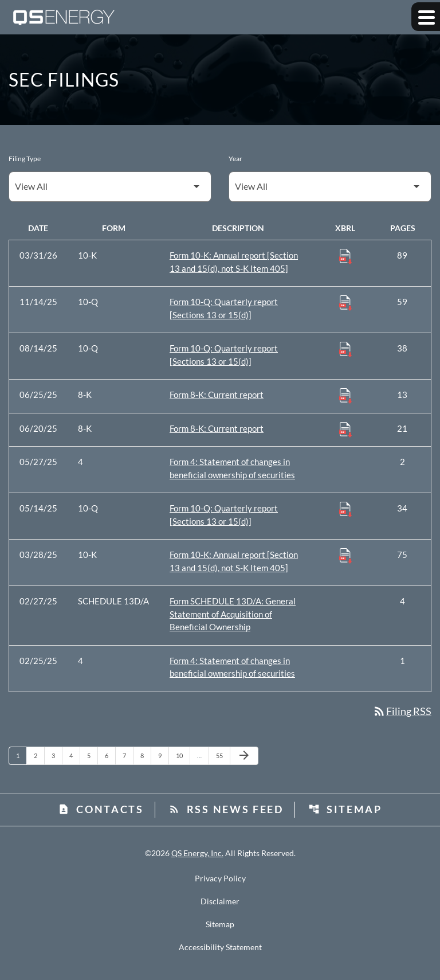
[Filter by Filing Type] (110, 187)
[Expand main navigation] (426, 17)
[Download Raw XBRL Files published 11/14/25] (345, 302)
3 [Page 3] (57, 755)
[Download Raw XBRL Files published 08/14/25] (345, 349)
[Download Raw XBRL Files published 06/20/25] (345, 429)
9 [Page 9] (163, 755)
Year (235, 159)
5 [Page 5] (92, 755)
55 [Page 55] (223, 755)
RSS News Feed (226, 809)
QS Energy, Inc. (197, 853)
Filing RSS (402, 711)
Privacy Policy (220, 879)
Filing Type (25, 159)
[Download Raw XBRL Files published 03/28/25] (345, 555)
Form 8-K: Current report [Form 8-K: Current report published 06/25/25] (217, 395)
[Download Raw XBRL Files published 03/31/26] (345, 256)
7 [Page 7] (128, 755)
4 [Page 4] (74, 755)
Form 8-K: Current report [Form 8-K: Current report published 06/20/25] (217, 428)
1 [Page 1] (21, 755)
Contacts (101, 809)
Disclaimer (220, 901)
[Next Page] (244, 756)
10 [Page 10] (182, 755)
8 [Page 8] (146, 755)
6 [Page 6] (110, 755)
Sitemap (345, 809)
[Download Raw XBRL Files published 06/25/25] (345, 395)
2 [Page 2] (39, 755)
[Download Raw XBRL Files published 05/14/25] (345, 509)
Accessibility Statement (220, 947)
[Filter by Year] (330, 187)
